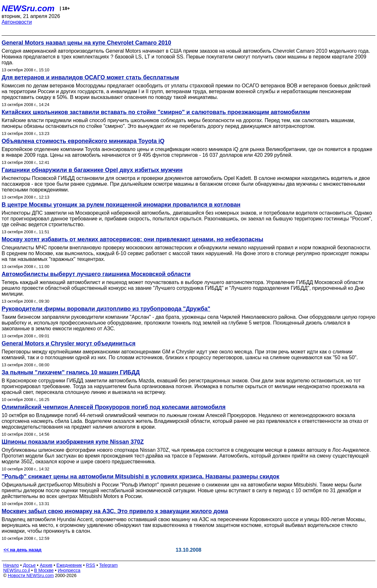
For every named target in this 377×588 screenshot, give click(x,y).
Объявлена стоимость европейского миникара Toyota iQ (83, 141)
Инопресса (69, 570)
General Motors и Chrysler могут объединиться (69, 343)
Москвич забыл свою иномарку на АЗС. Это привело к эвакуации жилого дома (115, 511)
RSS (90, 565)
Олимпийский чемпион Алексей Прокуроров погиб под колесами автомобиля (114, 407)
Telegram (109, 565)
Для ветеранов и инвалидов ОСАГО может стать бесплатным (90, 77)
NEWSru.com (28, 8)
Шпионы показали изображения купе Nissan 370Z (73, 442)
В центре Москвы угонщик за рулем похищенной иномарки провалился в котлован (121, 205)
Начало (11, 565)
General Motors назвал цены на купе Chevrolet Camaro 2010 (86, 43)
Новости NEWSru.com (31, 575)
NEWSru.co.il (17, 570)
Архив (46, 565)
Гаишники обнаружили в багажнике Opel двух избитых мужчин (92, 170)
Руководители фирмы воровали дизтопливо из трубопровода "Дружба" (106, 309)
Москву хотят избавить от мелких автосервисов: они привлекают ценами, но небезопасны (132, 239)
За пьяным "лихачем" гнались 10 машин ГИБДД (71, 372)
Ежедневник (69, 565)
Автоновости (17, 22)
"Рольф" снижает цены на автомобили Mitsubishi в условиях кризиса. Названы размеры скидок (140, 477)
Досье (29, 565)
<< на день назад (22, 550)
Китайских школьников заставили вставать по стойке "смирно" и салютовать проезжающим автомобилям (156, 112)
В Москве (44, 570)
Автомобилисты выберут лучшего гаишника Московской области (96, 274)
